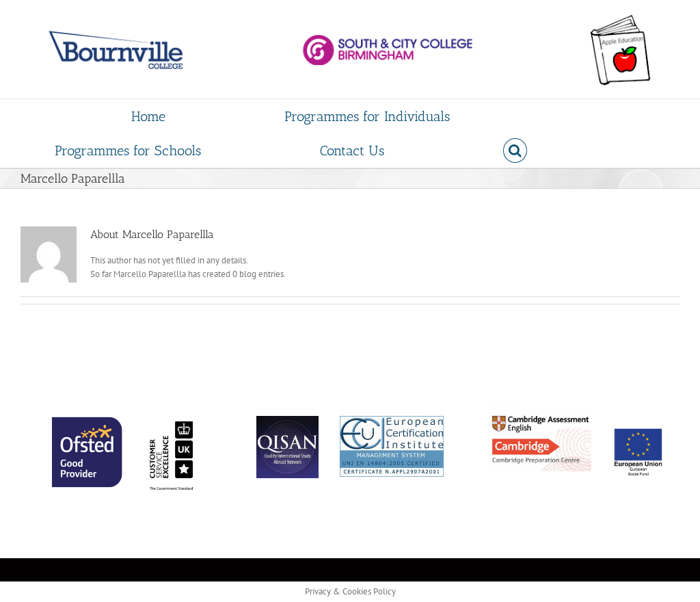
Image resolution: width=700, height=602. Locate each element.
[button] (515, 150)
